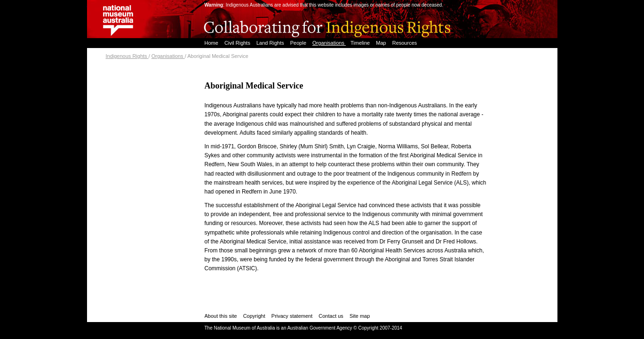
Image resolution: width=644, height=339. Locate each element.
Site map (360, 316)
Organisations (329, 43)
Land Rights (271, 43)
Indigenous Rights (127, 56)
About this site (221, 316)
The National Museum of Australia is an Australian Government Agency (278, 328)
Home (212, 43)
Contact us (331, 316)
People (299, 43)
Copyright (254, 316)
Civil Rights (238, 43)
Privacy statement (292, 316)
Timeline (361, 43)
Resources (405, 43)
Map (382, 43)
